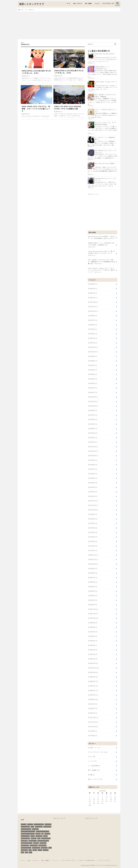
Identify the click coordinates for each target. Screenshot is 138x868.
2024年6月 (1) (93, 370)
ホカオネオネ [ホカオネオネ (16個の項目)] (34, 845)
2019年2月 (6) (93, 654)
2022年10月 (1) (93, 456)
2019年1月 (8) (93, 659)
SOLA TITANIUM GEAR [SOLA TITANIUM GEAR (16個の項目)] (28, 834)
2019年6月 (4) (93, 636)
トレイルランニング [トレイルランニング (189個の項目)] (27, 843)
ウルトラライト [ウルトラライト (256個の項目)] (25, 838)
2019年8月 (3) (93, 627)
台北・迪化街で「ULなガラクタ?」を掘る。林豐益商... (106, 96)
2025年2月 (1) (93, 338)
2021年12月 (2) (93, 501)
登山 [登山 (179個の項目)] (22, 852)
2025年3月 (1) (93, 334)
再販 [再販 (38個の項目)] (50, 848)
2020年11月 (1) (93, 559)
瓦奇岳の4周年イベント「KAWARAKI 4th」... (102, 68)
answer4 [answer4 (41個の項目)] (30, 824)
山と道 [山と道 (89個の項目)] (35, 850)
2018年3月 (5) (93, 704)
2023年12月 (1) (93, 397)
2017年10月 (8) (93, 726)
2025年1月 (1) (93, 343)
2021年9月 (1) (93, 514)
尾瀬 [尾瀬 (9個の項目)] (30, 850)
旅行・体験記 (88, 3)
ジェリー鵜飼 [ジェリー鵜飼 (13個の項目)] (32, 841)
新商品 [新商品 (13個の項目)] (40, 850)
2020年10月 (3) (93, 564)
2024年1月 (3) (93, 392)
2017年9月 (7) (93, 731)
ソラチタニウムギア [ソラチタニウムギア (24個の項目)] (43, 841)
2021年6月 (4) (93, 528)
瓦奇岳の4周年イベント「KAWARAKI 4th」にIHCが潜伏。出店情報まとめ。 (102, 245)
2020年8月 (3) (93, 573)
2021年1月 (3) (93, 550)
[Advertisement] (69, 25)
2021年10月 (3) (93, 510)
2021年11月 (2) (93, 505)
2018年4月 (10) (93, 699)
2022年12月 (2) (93, 447)
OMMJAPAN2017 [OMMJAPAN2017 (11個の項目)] (26, 829)
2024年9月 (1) (93, 356)
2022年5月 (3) (93, 478)
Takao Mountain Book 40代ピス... (105, 55)
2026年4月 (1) (93, 284)
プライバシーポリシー (104, 860)
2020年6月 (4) (93, 582)
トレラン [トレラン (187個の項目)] (36, 843)
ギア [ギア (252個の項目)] (39, 838)
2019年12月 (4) (93, 609)
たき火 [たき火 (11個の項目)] (33, 836)
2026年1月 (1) (93, 298)
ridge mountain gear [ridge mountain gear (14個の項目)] (43, 831)
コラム (92, 757)
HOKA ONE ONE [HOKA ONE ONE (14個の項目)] (39, 824)
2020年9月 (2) (93, 568)
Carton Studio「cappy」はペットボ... (106, 83)
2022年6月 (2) (93, 474)
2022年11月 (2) (93, 451)
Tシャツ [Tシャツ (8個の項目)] (38, 834)
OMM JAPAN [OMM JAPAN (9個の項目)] (47, 827)
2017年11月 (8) (93, 722)
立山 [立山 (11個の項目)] (27, 852)
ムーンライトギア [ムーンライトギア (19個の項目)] (26, 848)
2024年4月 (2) (93, 379)
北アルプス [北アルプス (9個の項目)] (24, 850)
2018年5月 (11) (93, 695)
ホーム (68, 3)
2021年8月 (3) (93, 519)
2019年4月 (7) (93, 645)
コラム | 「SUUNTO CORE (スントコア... (106, 110)
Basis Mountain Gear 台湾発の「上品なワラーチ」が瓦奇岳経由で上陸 (102, 237)
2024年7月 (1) (93, 365)
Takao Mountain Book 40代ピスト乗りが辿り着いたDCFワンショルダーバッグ (101, 253)
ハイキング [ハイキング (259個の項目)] (43, 843)
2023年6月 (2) (93, 419)
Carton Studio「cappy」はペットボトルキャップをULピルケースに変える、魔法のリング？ (102, 270)
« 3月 (89, 805)
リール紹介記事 (94, 766)
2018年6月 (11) (93, 690)
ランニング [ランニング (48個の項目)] (44, 848)
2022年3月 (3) (93, 487)
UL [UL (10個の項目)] (43, 834)
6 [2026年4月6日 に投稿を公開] (90, 797)
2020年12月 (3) (93, 555)
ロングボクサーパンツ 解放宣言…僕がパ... (105, 138)
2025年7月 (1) (93, 320)
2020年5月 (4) (93, 587)
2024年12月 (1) (93, 347)
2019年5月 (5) (93, 641)
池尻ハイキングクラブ (32, 4)
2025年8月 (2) (93, 316)
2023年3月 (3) (93, 433)
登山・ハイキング (78, 3)
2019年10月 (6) (93, 618)
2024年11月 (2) (93, 352)
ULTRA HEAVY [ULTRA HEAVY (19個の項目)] (25, 836)
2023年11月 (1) (93, 401)
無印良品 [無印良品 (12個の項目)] (46, 850)
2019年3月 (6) (93, 650)
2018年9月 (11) (93, 677)
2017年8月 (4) (93, 736)
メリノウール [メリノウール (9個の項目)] (36, 848)
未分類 (91, 775)
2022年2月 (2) (93, 492)
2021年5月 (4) (93, 532)
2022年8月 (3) (93, 465)
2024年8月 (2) (93, 361)
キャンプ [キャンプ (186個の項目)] (34, 838)
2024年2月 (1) (93, 388)
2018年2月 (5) (93, 708)
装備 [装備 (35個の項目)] (30, 852)
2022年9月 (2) (93, 460)
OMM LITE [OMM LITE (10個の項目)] (35, 829)
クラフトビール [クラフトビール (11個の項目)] (46, 838)
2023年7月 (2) (93, 415)
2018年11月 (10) (93, 668)
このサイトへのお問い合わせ (86, 860)
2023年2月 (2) (93, 438)
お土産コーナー (94, 747)
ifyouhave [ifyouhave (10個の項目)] (48, 824)
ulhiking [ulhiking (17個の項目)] (47, 834)
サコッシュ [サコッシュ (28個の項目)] (24, 841)
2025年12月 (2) (93, 302)
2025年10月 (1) (93, 311)
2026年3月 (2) (93, 288)
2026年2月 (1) (93, 293)
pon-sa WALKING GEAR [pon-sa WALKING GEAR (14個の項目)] (28, 831)
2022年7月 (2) (93, 469)
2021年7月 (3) (93, 523)
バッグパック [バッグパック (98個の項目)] (25, 845)
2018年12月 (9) (93, 663)
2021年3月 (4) (93, 541)
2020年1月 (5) (93, 605)
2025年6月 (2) (93, 325)
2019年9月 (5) (93, 623)
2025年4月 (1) (93, 329)
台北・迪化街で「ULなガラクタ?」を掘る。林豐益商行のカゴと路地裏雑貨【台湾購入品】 (101, 262)
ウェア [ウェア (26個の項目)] (45, 836)
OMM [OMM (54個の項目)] (32, 827)
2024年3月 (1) (93, 383)
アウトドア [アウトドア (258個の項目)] (39, 836)
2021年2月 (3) (93, 546)
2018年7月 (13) (93, 686)
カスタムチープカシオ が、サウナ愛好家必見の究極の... (105, 123)
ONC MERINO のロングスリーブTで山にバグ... (105, 151)
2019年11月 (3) (93, 614)
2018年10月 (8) (93, 672)
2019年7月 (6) (93, 632)
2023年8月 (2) (93, 410)
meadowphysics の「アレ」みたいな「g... (105, 179)
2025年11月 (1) (93, 307)
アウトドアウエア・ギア (108, 3)
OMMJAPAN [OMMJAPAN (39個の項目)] (39, 827)
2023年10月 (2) (93, 406)
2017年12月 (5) (93, 717)
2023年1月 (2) (93, 442)
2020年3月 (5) (93, 595)
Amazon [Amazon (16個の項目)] (24, 824)
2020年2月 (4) (93, 600)
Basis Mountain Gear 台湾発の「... (105, 164)
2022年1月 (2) (93, 496)
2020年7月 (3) (93, 577)
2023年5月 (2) (93, 424)
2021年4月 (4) (93, 537)
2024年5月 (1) (93, 374)
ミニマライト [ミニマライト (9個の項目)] (43, 845)
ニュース (97, 3)
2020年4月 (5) (93, 591)
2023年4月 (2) (93, 428)
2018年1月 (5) (93, 713)
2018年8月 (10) (93, 681)
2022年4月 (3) (93, 483)
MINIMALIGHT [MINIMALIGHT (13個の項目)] (25, 827)
